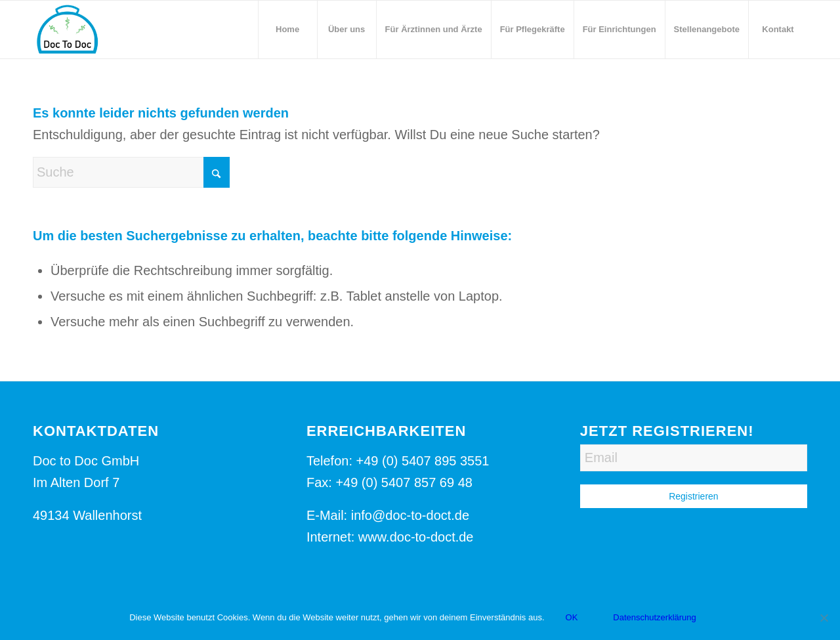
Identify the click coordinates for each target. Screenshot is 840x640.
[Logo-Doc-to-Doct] (67, 30)
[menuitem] (287, 30)
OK (572, 617)
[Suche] (131, 172)
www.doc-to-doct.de (416, 537)
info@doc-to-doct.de (410, 515)
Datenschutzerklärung (654, 617)
